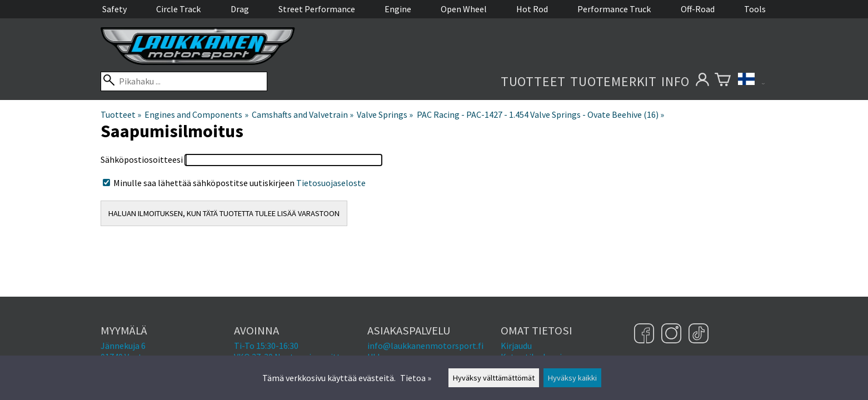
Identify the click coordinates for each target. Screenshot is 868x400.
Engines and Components (196, 114)
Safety (114, 9)
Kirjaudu (516, 346)
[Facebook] (645, 334)
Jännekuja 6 (123, 346)
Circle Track (178, 9)
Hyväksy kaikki (572, 378)
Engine (398, 9)
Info (675, 81)
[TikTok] (699, 334)
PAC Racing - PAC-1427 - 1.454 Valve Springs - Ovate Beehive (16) (540, 114)
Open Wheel (464, 9)
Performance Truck (614, 9)
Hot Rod (532, 9)
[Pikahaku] (184, 81)
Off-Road (698, 9)
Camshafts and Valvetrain (303, 114)
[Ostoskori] (723, 81)
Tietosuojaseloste (331, 183)
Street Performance (317, 9)
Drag (240, 9)
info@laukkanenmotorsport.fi (425, 346)
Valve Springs (385, 114)
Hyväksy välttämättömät (494, 378)
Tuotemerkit (613, 81)
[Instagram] (673, 334)
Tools (755, 9)
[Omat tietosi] (702, 81)
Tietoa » (416, 378)
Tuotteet (533, 81)
